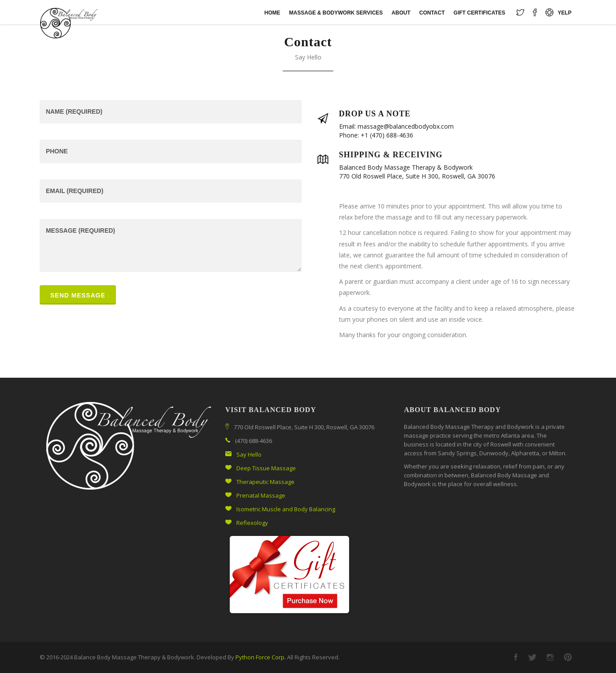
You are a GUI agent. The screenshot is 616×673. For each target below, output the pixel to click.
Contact (432, 13)
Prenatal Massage (261, 495)
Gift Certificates (480, 13)
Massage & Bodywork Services (336, 13)
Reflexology (252, 523)
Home (273, 13)
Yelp (565, 13)
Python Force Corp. (261, 657)
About (401, 13)
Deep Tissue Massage (266, 468)
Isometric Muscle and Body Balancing (286, 509)
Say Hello (249, 454)
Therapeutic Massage (265, 482)
